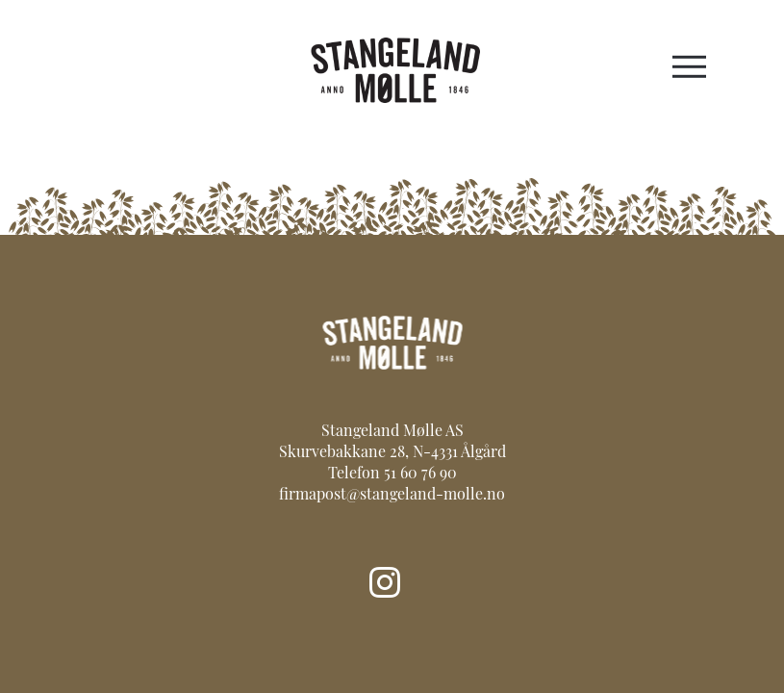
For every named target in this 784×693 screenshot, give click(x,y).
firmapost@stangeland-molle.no (392, 496)
